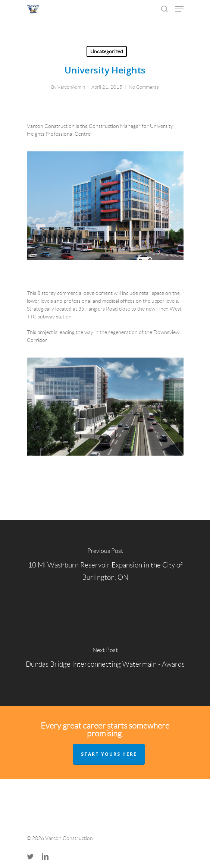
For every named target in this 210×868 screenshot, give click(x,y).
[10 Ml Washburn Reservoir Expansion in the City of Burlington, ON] (105, 566)
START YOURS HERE (109, 754)
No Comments (144, 87)
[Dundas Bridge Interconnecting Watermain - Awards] (105, 660)
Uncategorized (107, 51)
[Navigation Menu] (179, 9)
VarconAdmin (71, 87)
